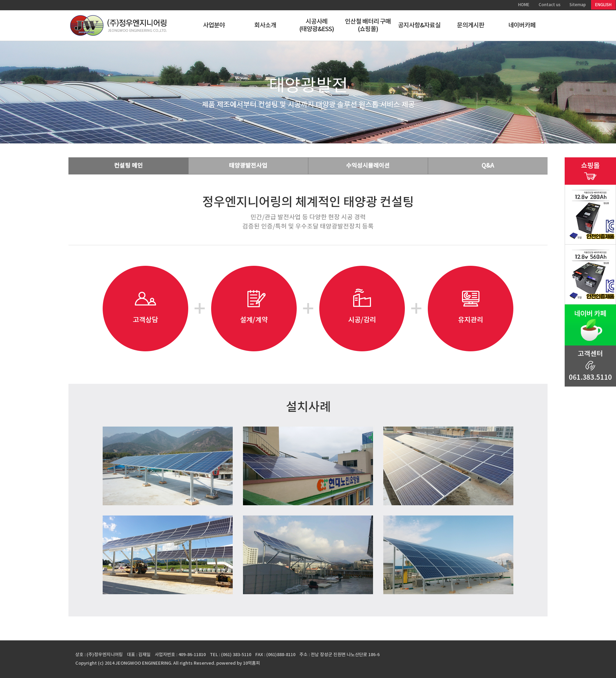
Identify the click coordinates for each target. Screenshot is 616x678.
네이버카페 (522, 25)
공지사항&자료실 (419, 25)
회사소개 (265, 25)
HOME (524, 5)
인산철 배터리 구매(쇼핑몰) (368, 25)
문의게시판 (471, 25)
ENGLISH (603, 5)
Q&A (488, 166)
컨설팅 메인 (128, 166)
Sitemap (578, 5)
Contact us (550, 5)
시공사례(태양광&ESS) (317, 25)
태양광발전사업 (248, 166)
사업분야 (214, 25)
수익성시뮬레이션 (368, 166)
